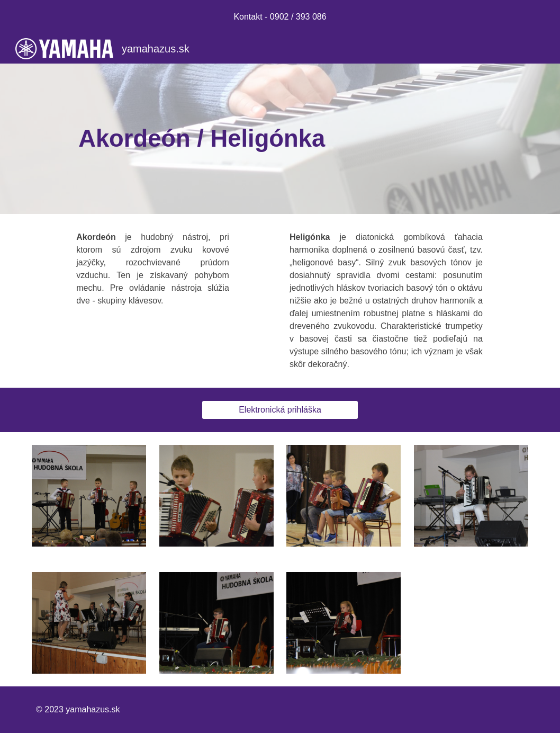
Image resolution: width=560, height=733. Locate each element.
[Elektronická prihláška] (280, 410)
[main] (280, 139)
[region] (280, 17)
